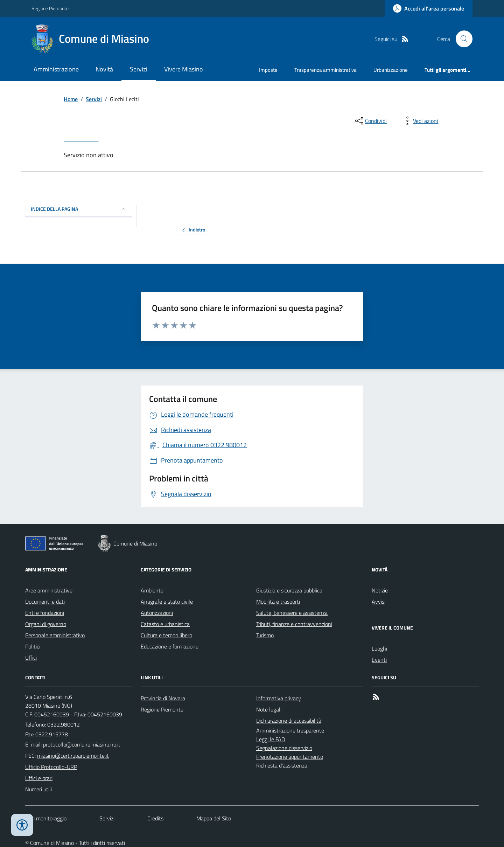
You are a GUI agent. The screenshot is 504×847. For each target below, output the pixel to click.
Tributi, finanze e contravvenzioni (294, 624)
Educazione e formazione (170, 646)
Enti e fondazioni (45, 613)
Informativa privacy (279, 698)
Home (71, 99)
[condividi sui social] (370, 121)
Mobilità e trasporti (278, 602)
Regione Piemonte (50, 8)
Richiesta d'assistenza (282, 765)
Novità (104, 69)
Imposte (268, 70)
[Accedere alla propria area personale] (429, 8)
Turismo (265, 635)
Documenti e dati (45, 602)
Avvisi (379, 602)
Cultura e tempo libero (166, 635)
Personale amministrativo (55, 635)
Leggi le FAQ (271, 739)
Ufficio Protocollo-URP (51, 767)
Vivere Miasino (184, 69)
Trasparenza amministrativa (325, 70)
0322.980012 (64, 724)
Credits (155, 818)
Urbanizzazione (391, 70)
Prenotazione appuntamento (290, 757)
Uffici (31, 658)
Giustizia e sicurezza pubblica (289, 590)
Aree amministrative (49, 590)
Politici (33, 646)
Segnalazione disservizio (284, 748)
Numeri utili (38, 789)
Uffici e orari (39, 778)
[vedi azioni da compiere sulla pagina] (420, 121)
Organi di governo (46, 624)
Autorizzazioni (157, 613)
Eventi (379, 660)
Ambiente (152, 590)
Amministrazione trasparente (290, 730)
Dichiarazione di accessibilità (289, 721)
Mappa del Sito (214, 818)
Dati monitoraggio (46, 818)
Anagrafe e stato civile (167, 602)
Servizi (139, 69)
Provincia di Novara (163, 698)
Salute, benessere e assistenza (292, 613)
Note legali (269, 709)
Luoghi (379, 648)
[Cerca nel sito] (461, 39)
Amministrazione (56, 69)
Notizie (380, 590)
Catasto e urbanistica (165, 624)
